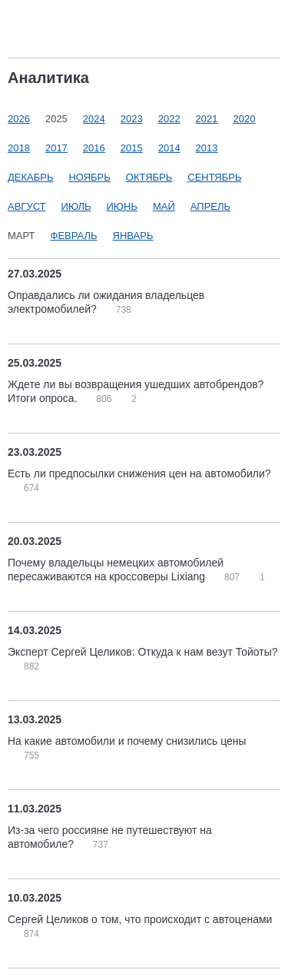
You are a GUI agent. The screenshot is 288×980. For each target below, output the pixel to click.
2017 (56, 148)
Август (27, 206)
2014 (169, 148)
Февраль (74, 236)
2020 (245, 119)
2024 (94, 119)
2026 (19, 119)
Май (164, 206)
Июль (76, 206)
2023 (132, 119)
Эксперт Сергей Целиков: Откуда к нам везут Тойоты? (143, 652)
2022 (169, 119)
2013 (207, 148)
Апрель (210, 206)
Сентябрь (214, 177)
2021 (207, 119)
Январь (133, 236)
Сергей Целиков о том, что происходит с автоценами (140, 919)
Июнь (122, 206)
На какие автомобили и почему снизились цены (127, 741)
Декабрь (30, 177)
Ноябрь (89, 177)
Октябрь (149, 177)
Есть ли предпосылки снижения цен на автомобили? (139, 473)
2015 (132, 148)
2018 (19, 148)
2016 (94, 148)
